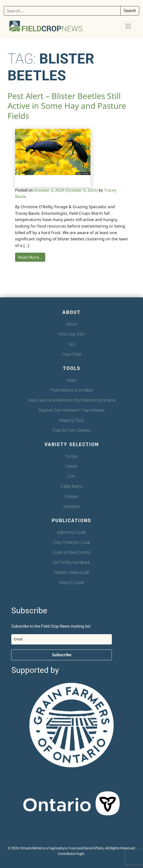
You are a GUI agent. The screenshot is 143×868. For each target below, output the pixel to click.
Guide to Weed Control (71, 552)
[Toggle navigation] (128, 26)
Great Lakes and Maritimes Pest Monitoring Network (72, 400)
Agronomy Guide (71, 532)
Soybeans (72, 506)
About (71, 324)
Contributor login (71, 854)
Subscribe (62, 655)
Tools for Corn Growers (72, 430)
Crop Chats (72, 354)
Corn (71, 476)
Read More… (30, 257)
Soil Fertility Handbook (71, 562)
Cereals (71, 466)
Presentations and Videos (71, 390)
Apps (72, 380)
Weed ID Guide (72, 583)
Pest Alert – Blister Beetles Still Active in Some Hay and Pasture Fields (67, 106)
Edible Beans (72, 486)
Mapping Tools (71, 420)
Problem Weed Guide (72, 573)
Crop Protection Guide (72, 542)
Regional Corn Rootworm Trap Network (71, 410)
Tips (71, 344)
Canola (71, 456)
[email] (62, 639)
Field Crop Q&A (72, 334)
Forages (72, 496)
